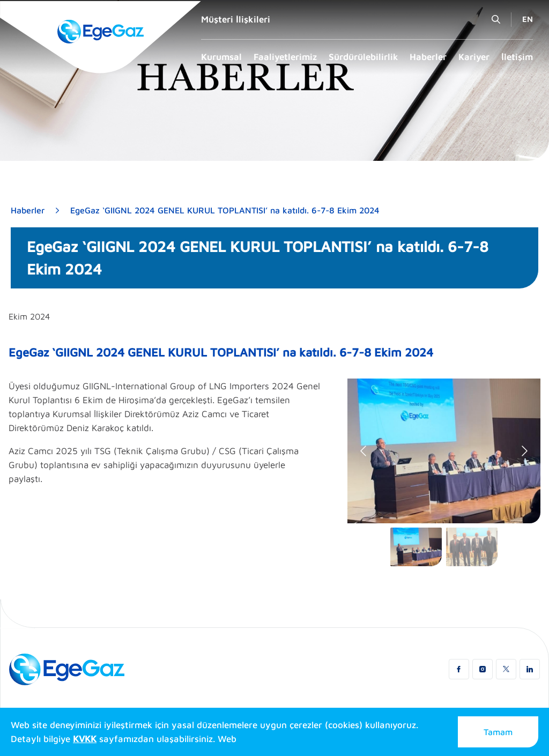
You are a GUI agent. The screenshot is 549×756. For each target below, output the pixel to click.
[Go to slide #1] (416, 547)
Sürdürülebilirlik (363, 57)
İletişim (517, 57)
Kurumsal (221, 57)
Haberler (428, 57)
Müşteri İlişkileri (236, 19)
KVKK (85, 739)
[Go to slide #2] (472, 547)
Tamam (498, 732)
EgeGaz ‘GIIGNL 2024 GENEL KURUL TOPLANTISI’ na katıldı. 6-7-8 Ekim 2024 (225, 210)
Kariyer (474, 57)
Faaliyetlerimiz (285, 57)
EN (528, 19)
